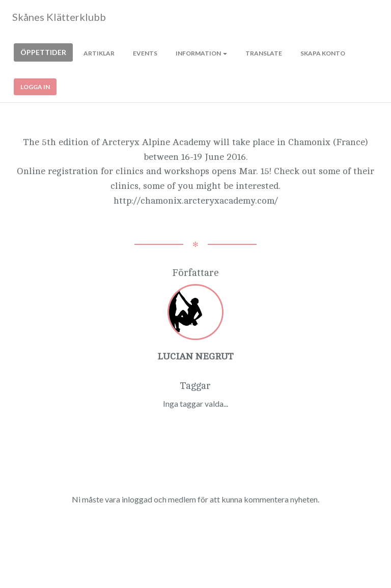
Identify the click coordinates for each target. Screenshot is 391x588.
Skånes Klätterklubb (59, 17)
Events (145, 53)
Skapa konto (323, 53)
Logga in (35, 87)
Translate (264, 53)
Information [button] (201, 53)
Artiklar (99, 53)
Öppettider (43, 52)
